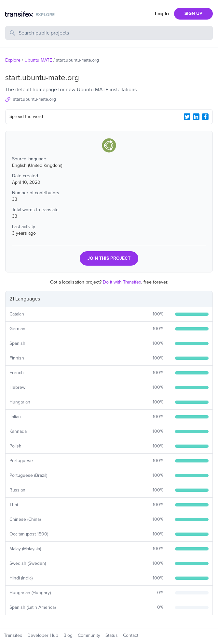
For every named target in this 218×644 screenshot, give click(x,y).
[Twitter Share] (187, 117)
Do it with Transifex (122, 282)
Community (89, 635)
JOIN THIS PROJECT (109, 258)
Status (112, 635)
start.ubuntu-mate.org (34, 99)
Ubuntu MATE (38, 60)
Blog (68, 635)
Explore (13, 60)
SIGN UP (193, 14)
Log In (162, 14)
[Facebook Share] (205, 117)
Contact (131, 635)
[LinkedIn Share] (196, 117)
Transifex (13, 635)
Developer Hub (43, 635)
